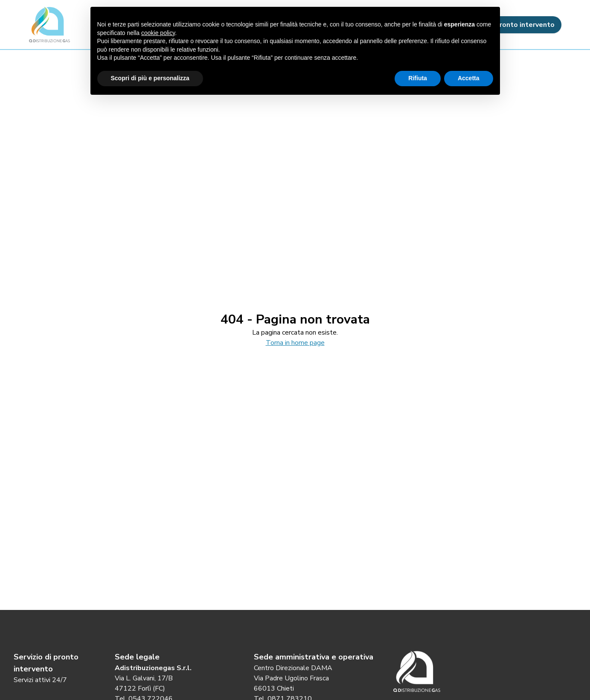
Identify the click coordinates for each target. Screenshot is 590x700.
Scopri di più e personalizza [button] (150, 78)
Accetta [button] (469, 78)
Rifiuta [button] (418, 78)
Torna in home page (295, 343)
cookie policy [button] (158, 33)
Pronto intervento (518, 25)
